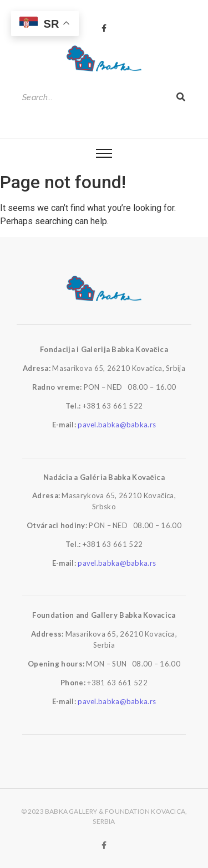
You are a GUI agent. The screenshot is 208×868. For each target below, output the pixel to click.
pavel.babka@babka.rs (117, 425)
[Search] (93, 98)
